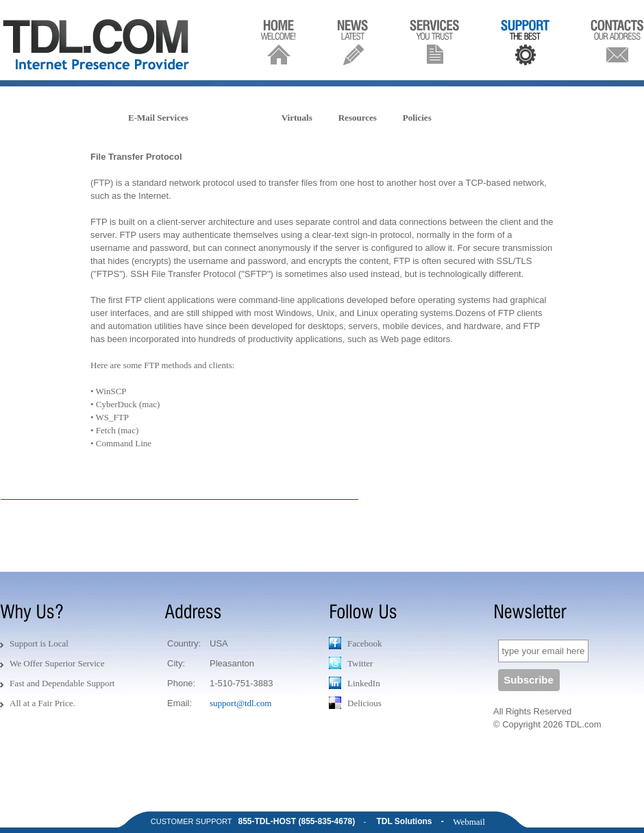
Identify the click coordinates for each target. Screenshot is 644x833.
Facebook (356, 643)
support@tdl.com (240, 703)
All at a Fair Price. (42, 703)
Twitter (351, 663)
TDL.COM (99, 45)
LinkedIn (355, 683)
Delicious (355, 703)
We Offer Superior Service (57, 663)
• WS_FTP (110, 417)
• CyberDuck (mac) (125, 404)
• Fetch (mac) (114, 430)
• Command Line (121, 443)
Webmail (469, 822)
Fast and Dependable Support (62, 683)
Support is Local (39, 643)
